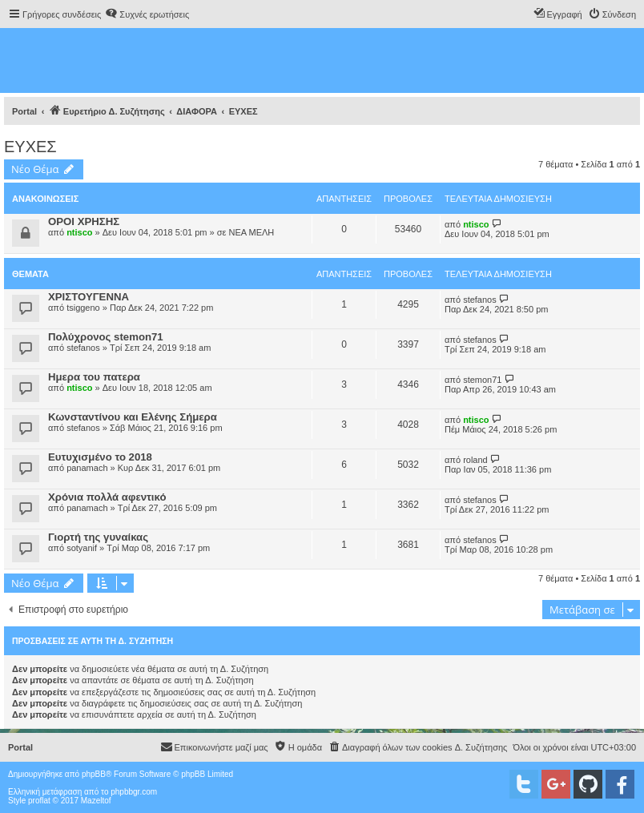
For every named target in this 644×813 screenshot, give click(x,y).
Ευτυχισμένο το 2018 (100, 457)
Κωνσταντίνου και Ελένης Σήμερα (133, 417)
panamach (87, 468)
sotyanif (82, 548)
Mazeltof (96, 801)
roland (475, 460)
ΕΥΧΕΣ (30, 147)
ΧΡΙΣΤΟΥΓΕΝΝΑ (89, 297)
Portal (24, 111)
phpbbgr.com (134, 792)
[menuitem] (147, 14)
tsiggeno (83, 308)
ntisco (79, 232)
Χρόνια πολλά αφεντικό (107, 497)
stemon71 (482, 380)
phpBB (94, 774)
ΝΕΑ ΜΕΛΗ (251, 232)
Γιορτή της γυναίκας (98, 537)
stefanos (480, 300)
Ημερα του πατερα (94, 377)
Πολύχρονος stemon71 (106, 337)
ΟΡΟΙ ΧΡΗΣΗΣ (84, 221)
